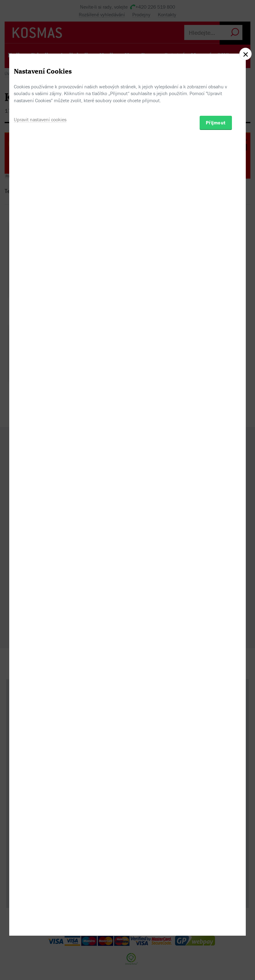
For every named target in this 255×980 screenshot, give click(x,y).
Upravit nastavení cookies (40, 520)
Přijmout (216, 523)
